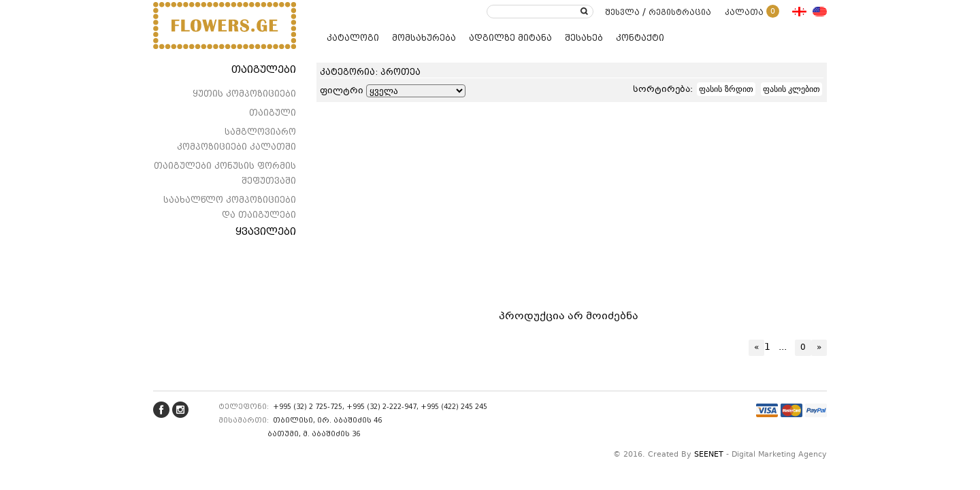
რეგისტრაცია (680, 12)
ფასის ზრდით (726, 89)
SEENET (709, 455)
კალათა (752, 12)
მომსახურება (424, 38)
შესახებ (584, 38)
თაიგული (273, 113)
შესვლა (622, 12)
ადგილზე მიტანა (510, 38)
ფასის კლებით (791, 89)
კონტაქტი (640, 38)
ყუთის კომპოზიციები (244, 94)
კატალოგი (353, 38)
